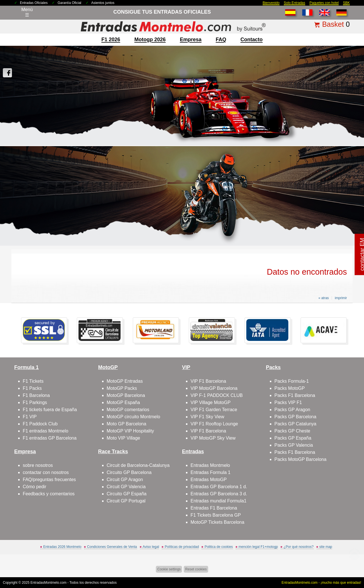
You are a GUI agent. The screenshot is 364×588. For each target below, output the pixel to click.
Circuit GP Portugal (126, 501)
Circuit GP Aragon (125, 480)
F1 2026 (111, 40)
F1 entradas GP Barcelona (50, 438)
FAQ (221, 40)
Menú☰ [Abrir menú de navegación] (27, 12)
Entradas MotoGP (209, 480)
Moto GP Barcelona (126, 424)
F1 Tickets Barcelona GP (216, 515)
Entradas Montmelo (210, 465)
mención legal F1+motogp (258, 547)
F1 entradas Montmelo (45, 431)
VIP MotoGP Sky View (213, 438)
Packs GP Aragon (292, 410)
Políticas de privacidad (182, 547)
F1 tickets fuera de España (50, 410)
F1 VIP (30, 417)
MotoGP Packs (122, 388)
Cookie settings (169, 569)
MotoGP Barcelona (126, 395)
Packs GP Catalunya (295, 424)
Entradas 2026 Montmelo (62, 547)
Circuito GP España (127, 494)
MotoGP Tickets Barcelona (217, 522)
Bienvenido (271, 3)
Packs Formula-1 (292, 381)
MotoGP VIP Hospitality (130, 431)
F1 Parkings (35, 402)
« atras (324, 298)
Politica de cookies (219, 547)
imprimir (341, 298)
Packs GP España (293, 438)
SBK (346, 3)
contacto (252, 40)
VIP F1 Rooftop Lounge (214, 424)
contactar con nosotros (46, 472)
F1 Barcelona (36, 395)
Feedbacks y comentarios (49, 494)
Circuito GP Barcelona (129, 472)
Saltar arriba (349, 562)
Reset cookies (196, 569)
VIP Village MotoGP (211, 402)
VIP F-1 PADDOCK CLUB (217, 395)
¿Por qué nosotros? (298, 547)
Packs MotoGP (290, 388)
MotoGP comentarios (128, 410)
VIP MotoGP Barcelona (214, 388)
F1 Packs (32, 388)
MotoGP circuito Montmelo (133, 417)
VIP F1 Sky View (207, 417)
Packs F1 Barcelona (295, 395)
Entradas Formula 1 (211, 472)
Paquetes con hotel (324, 3)
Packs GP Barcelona (295, 417)
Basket (333, 24)
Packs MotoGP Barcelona (300, 459)
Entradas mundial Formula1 (219, 501)
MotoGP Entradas (125, 381)
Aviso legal (151, 547)
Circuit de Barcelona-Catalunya (138, 465)
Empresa (191, 40)
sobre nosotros (38, 465)
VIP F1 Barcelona (208, 381)
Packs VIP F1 (288, 402)
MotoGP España (123, 402)
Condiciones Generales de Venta (112, 547)
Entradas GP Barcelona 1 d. (219, 487)
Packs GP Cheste (292, 431)
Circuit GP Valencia (126, 487)
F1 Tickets (33, 381)
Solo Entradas (294, 3)
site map (326, 547)
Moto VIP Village (123, 438)
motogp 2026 (150, 40)
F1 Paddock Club (40, 424)
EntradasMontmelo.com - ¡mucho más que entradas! (321, 583)
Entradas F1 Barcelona (214, 508)
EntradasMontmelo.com (48, 583)
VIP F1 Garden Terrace (214, 410)
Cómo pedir (35, 487)
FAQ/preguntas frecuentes (49, 480)
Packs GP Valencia (294, 445)
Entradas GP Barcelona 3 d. (219, 494)
